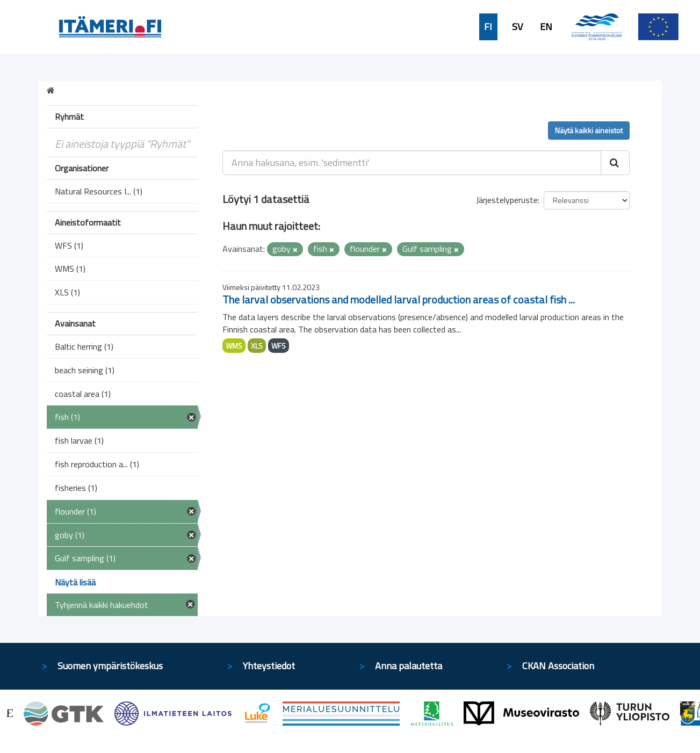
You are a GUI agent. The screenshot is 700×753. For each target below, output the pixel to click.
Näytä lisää (75, 582)
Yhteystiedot (269, 666)
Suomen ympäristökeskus (110, 666)
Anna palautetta (409, 666)
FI (488, 27)
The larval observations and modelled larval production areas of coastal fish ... (399, 299)
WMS (234, 346)
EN (546, 27)
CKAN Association (558, 666)
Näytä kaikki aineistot (589, 130)
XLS (257, 346)
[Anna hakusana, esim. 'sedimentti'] (412, 163)
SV (517, 27)
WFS (279, 346)
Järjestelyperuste (507, 200)
